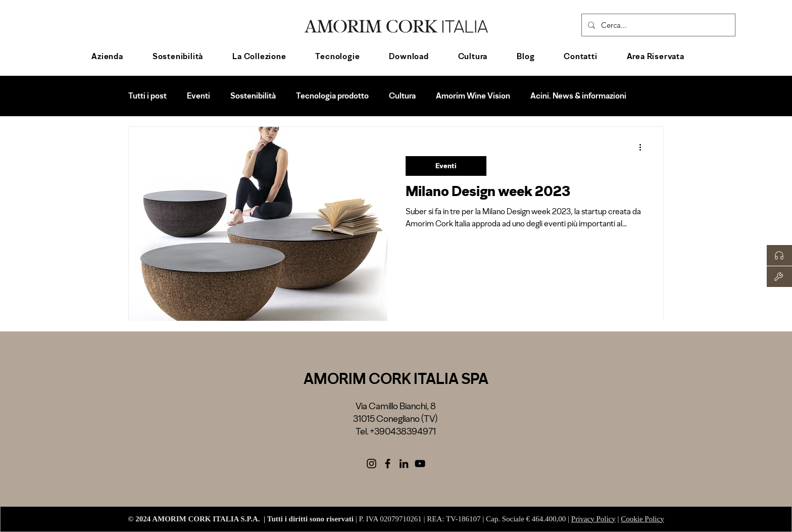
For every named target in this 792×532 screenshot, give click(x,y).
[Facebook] (388, 464)
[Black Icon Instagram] (372, 464)
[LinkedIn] (404, 464)
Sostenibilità (253, 96)
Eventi (199, 96)
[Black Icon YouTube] (420, 464)
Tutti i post (147, 96)
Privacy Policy (593, 519)
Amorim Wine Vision (473, 96)
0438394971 (410, 431)
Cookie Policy (642, 519)
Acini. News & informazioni (578, 96)
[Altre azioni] (643, 148)
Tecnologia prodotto (332, 96)
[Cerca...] (657, 25)
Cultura (402, 96)
